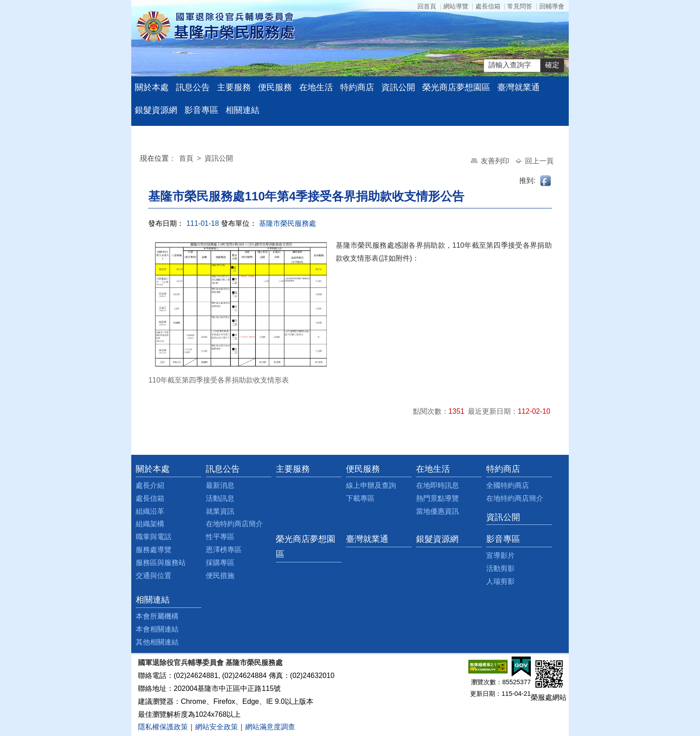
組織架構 (150, 524)
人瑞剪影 (500, 581)
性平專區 (220, 537)
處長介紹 (150, 485)
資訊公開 (398, 87)
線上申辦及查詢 (371, 485)
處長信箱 (488, 6)
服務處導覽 (154, 550)
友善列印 (496, 161)
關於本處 (152, 87)
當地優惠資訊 (437, 511)
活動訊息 (220, 498)
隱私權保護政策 (163, 727)
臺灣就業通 (519, 87)
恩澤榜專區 (224, 550)
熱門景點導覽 (437, 498)
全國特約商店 (508, 485)
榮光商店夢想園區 (456, 87)
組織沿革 (150, 511)
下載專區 (360, 498)
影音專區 (201, 110)
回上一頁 (539, 161)
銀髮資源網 (156, 110)
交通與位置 (154, 576)
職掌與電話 (154, 537)
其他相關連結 (157, 642)
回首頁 (427, 6)
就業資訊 (220, 511)
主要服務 (234, 87)
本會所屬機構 (157, 616)
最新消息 (220, 485)
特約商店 (357, 87)
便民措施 (220, 576)
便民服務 (275, 87)
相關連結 (242, 110)
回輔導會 (552, 6)
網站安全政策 (217, 727)
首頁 (187, 158)
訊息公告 (193, 87)
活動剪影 (500, 568)
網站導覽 (456, 6)
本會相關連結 (157, 629)
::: (142, 160)
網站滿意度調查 (270, 727)
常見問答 (520, 6)
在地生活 (316, 87)
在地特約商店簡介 (234, 524)
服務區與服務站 (161, 563)
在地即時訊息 (437, 485)
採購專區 (220, 563)
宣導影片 (500, 555)
